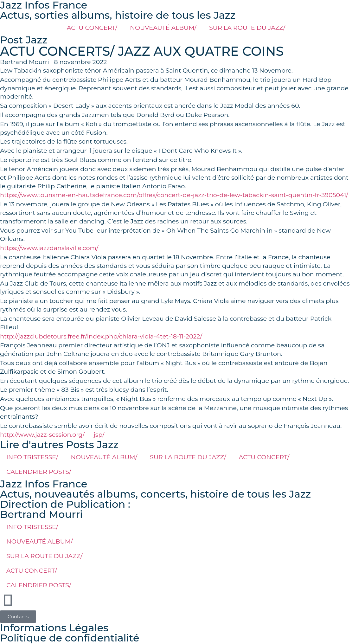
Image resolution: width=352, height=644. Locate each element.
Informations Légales (54, 628)
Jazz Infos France (44, 484)
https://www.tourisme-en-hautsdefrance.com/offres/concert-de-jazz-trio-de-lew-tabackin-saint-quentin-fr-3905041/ (174, 195)
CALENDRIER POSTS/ (39, 472)
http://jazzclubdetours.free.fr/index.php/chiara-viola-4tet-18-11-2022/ (101, 336)
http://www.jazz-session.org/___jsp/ (52, 435)
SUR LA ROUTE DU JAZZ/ (247, 28)
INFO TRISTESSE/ (32, 457)
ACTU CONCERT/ (92, 28)
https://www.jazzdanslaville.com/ (49, 248)
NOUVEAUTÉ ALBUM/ (163, 28)
